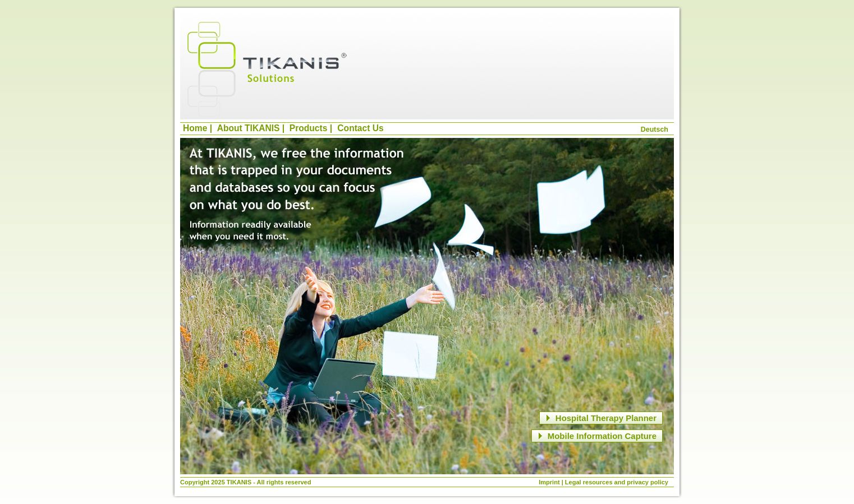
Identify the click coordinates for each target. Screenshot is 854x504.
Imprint (549, 482)
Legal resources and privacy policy (617, 482)
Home (195, 128)
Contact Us (360, 128)
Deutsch (655, 130)
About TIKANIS (249, 128)
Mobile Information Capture (596, 436)
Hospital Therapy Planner (600, 418)
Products (309, 128)
